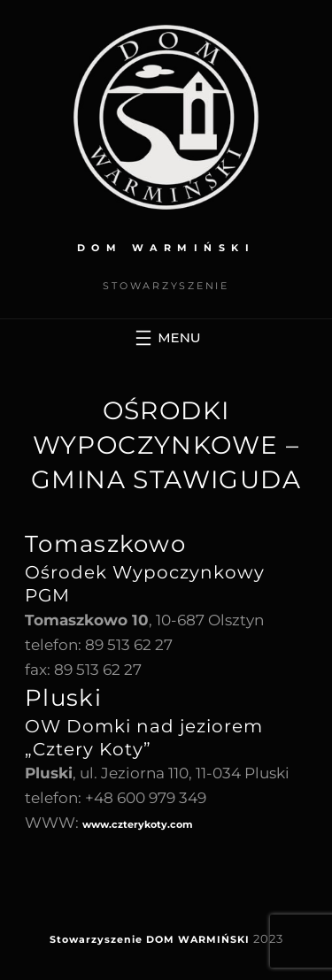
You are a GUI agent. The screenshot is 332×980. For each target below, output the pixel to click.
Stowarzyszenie (96, 939)
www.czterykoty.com (138, 824)
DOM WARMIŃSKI (166, 248)
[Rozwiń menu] (166, 338)
